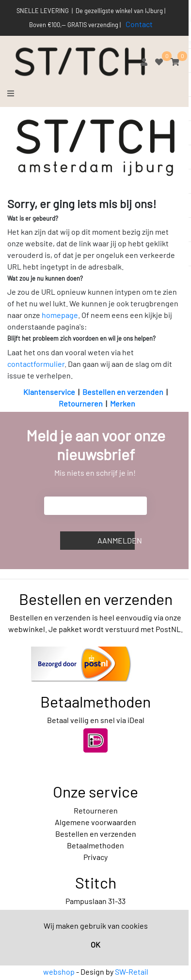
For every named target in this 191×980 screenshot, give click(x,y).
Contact (139, 24)
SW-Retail (132, 972)
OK (95, 944)
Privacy (95, 857)
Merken (123, 403)
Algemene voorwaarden (95, 822)
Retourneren (81, 403)
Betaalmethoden (95, 845)
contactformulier (36, 364)
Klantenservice (49, 392)
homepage (60, 315)
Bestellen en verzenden (123, 392)
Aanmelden (116, 540)
